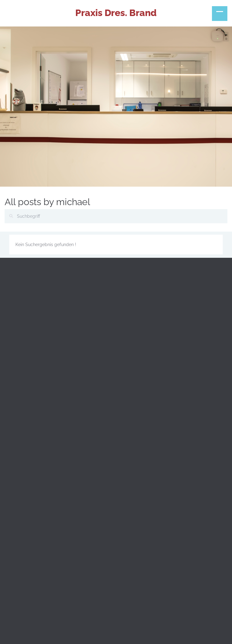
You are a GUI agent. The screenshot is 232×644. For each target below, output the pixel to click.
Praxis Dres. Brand (116, 13)
